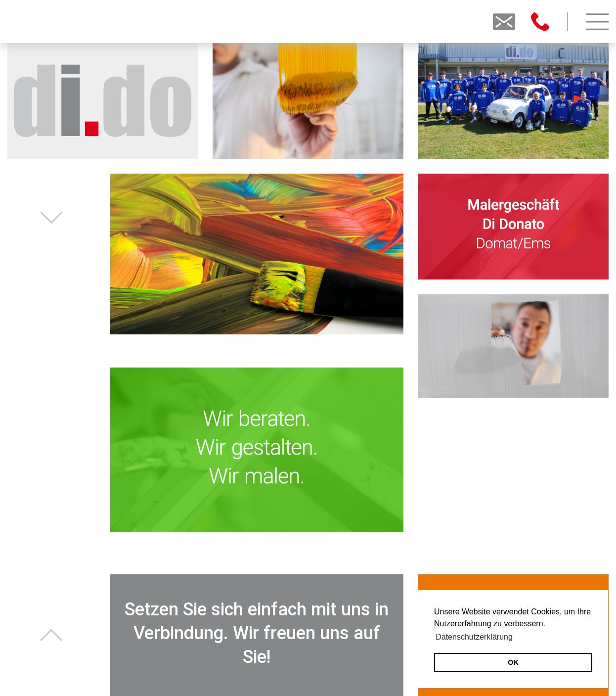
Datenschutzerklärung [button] (474, 637)
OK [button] (513, 662)
